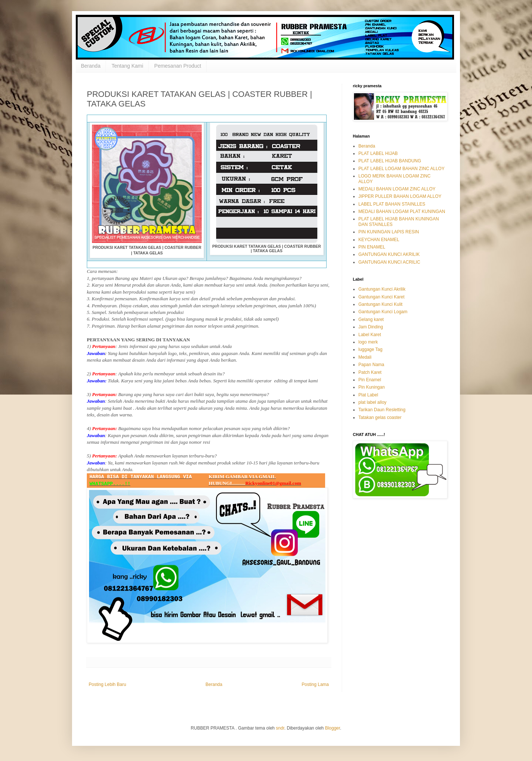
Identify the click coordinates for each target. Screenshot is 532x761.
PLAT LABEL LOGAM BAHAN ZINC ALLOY (401, 169)
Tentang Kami (127, 66)
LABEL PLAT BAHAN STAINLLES (392, 204)
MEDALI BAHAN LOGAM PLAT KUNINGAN (402, 212)
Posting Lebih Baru (107, 684)
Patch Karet (370, 372)
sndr (280, 728)
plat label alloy (372, 402)
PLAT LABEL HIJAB (378, 153)
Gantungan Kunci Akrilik (382, 289)
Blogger (333, 728)
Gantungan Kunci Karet (381, 297)
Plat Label (368, 395)
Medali (365, 357)
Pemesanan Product (178, 66)
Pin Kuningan (371, 387)
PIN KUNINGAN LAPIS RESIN (389, 232)
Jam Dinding (371, 327)
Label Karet (370, 335)
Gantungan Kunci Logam (383, 312)
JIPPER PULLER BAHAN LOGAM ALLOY (400, 196)
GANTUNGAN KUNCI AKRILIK (389, 254)
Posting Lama (315, 684)
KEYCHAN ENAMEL (379, 240)
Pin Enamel (370, 380)
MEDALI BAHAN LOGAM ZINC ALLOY (397, 189)
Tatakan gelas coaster (380, 417)
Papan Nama (371, 365)
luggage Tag (370, 349)
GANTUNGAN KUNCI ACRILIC (389, 262)
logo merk (368, 342)
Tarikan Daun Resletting (382, 410)
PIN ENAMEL (372, 247)
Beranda (91, 66)
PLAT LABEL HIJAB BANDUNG (390, 161)
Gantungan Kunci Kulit (380, 304)
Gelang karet (371, 319)
